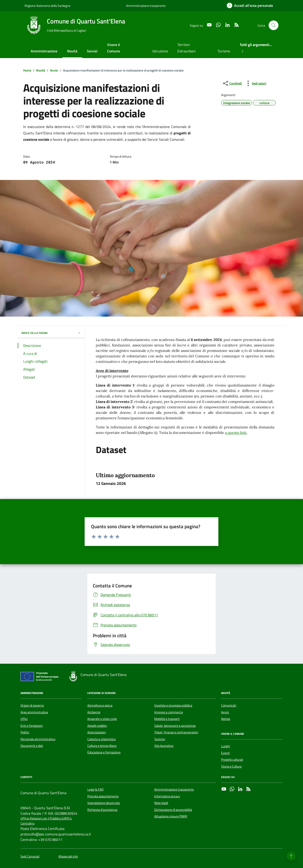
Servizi (92, 51)
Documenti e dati (32, 746)
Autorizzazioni (97, 732)
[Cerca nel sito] (274, 25)
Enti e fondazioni (32, 726)
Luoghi (226, 746)
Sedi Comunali (30, 856)
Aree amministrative (34, 712)
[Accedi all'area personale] (250, 5)
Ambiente (94, 712)
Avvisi (225, 712)
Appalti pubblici (97, 726)
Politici (25, 732)
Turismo (224, 51)
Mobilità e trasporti (167, 719)
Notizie (226, 719)
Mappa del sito (68, 856)
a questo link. (236, 433)
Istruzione (160, 51)
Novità (72, 51)
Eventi (225, 753)
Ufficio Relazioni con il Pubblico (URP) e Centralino (46, 821)
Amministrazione (44, 51)
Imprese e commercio (169, 712)
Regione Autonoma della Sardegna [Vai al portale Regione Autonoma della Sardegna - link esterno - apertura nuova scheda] (47, 6)
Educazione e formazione (104, 752)
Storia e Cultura (231, 766)
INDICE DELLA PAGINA (51, 333)
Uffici (24, 719)
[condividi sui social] (232, 83)
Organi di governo (32, 705)
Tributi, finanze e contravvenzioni (176, 732)
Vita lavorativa (164, 746)
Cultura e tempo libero (102, 746)
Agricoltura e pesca (100, 705)
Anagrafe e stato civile (102, 719)
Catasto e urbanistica (101, 739)
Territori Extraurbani (187, 48)
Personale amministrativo (38, 739)
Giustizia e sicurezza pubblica (173, 705)
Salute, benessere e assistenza (175, 726)
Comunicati (229, 705)
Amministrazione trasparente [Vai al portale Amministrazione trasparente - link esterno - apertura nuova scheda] (146, 6)
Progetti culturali (232, 760)
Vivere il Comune (114, 48)
